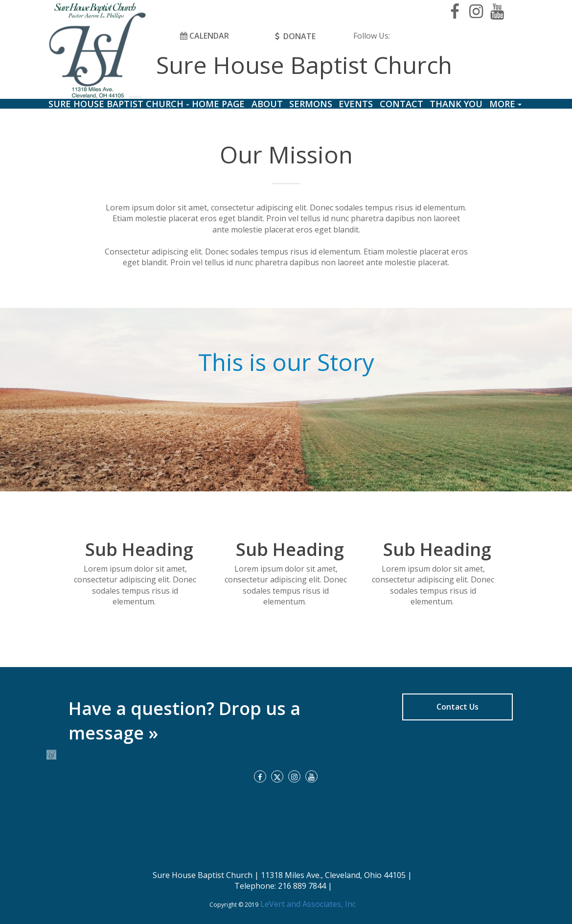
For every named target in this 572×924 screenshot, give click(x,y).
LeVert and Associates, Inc (307, 904)
